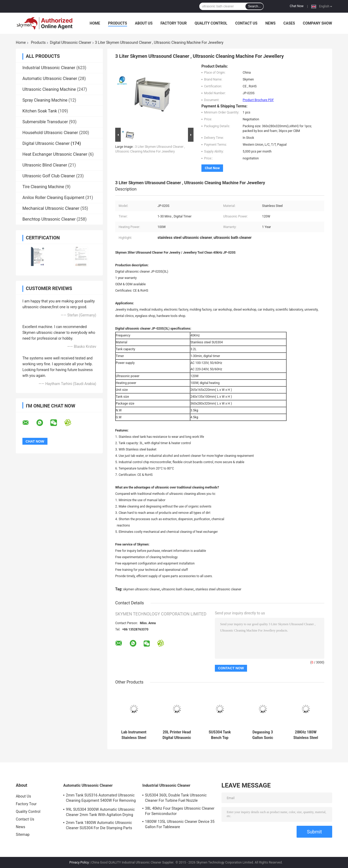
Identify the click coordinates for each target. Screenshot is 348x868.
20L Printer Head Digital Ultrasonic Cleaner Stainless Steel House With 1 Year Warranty (177, 735)
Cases (289, 23)
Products (118, 23)
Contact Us (246, 23)
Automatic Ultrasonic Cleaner (50, 79)
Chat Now (297, 6)
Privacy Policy (79, 862)
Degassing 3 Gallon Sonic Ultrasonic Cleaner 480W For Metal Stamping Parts (263, 735)
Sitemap (23, 834)
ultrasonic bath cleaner (178, 589)
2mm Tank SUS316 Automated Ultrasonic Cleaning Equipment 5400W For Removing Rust (101, 799)
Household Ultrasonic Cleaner (50, 133)
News (270, 23)
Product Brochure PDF (258, 100)
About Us (144, 23)
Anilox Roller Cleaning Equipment (53, 198)
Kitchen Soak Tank (40, 111)
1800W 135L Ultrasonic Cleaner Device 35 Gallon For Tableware (180, 824)
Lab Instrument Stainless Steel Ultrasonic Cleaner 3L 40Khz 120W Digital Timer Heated (134, 735)
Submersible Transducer (45, 122)
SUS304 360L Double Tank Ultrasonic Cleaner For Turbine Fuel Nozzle (176, 798)
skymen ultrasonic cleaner (141, 589)
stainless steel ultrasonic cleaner (218, 589)
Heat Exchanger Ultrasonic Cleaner (55, 154)
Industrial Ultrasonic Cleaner (49, 68)
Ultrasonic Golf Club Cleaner (49, 176)
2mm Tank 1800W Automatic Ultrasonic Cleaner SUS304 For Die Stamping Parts (99, 825)
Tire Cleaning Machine (43, 187)
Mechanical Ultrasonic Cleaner (51, 208)
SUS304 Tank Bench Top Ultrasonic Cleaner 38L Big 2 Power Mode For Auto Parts (220, 735)
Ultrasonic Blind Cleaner (45, 165)
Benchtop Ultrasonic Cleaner (49, 219)
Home (95, 23)
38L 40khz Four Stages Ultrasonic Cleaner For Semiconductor (180, 811)
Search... (254, 6)
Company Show (318, 23)
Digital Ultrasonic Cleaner (71, 42)
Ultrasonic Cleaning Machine (49, 89)
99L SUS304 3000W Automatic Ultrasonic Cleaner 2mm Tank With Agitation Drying (100, 812)
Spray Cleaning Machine (45, 100)
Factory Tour (174, 23)
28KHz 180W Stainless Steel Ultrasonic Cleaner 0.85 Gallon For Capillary (306, 735)
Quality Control (211, 23)
